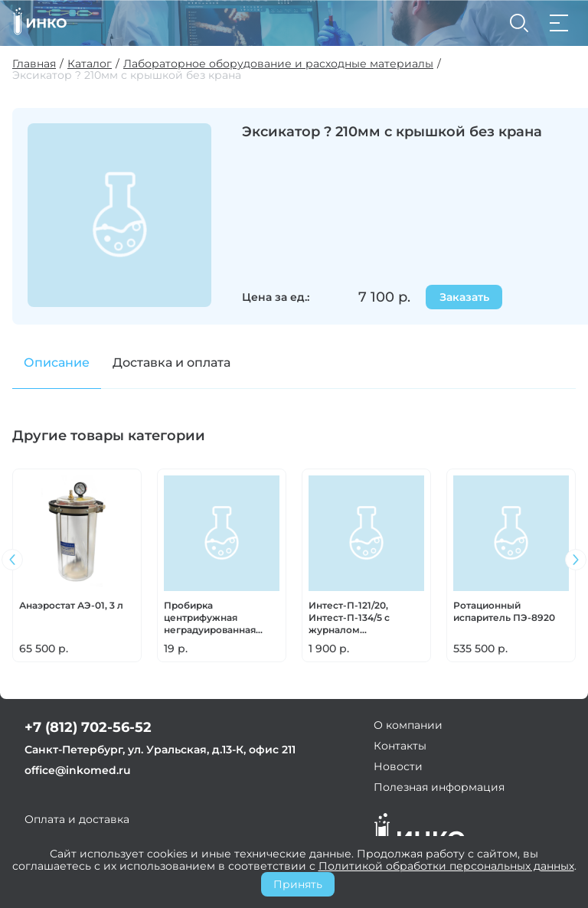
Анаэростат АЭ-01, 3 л (71, 605)
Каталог (90, 64)
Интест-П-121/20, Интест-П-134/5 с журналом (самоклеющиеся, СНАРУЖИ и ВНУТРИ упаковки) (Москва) (360, 618)
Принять (298, 884)
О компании (408, 725)
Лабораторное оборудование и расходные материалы (278, 64)
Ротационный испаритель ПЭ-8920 (504, 611)
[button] (576, 560)
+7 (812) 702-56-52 (88, 727)
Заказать (464, 297)
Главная (34, 64)
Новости (398, 766)
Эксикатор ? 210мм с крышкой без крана (127, 75)
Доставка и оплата (171, 363)
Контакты (400, 746)
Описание (57, 363)
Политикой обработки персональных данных (446, 866)
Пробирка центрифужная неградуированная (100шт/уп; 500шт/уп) (214, 618)
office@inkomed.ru (78, 770)
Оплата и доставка (77, 819)
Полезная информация (439, 787)
